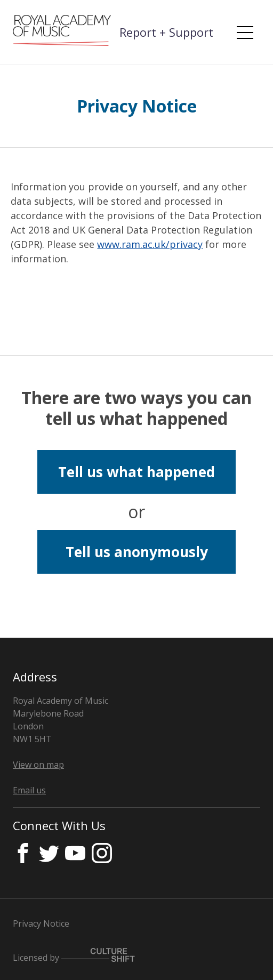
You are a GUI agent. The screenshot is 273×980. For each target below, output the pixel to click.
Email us (29, 790)
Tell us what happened (136, 472)
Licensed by (74, 956)
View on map (38, 765)
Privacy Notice (41, 923)
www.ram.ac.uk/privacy (150, 244)
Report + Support (166, 32)
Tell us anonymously (137, 552)
